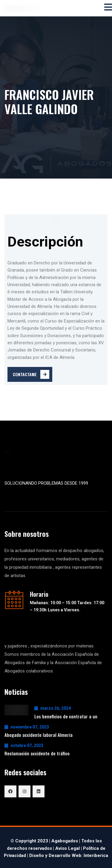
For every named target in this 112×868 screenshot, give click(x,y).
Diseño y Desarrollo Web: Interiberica (69, 855)
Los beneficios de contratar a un (66, 716)
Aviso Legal (67, 848)
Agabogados (65, 841)
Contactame (31, 374)
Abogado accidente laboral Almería (39, 735)
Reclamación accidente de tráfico (37, 753)
